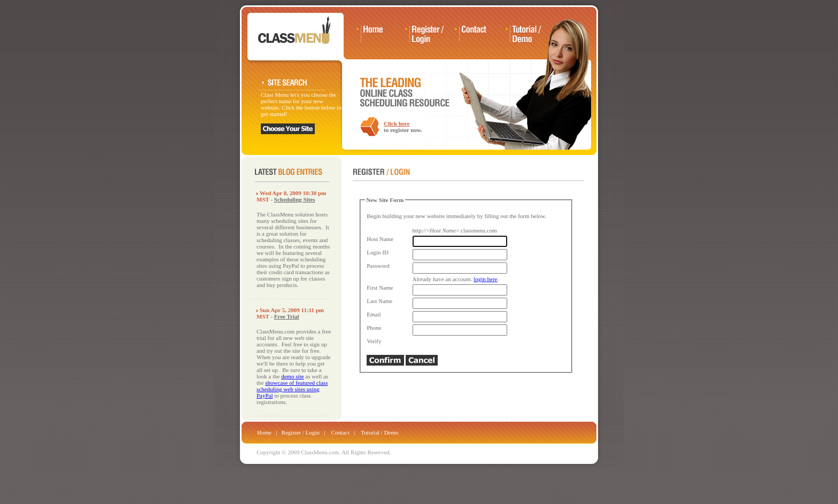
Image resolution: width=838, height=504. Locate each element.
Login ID (378, 252)
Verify (374, 341)
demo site (292, 376)
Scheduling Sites (295, 199)
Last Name (379, 301)
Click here (397, 123)
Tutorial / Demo (380, 432)
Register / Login (301, 432)
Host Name (380, 239)
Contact (340, 432)
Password (378, 266)
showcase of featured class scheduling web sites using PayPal (292, 389)
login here (485, 279)
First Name (380, 288)
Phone (374, 328)
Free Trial (287, 316)
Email (374, 314)
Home (264, 432)
